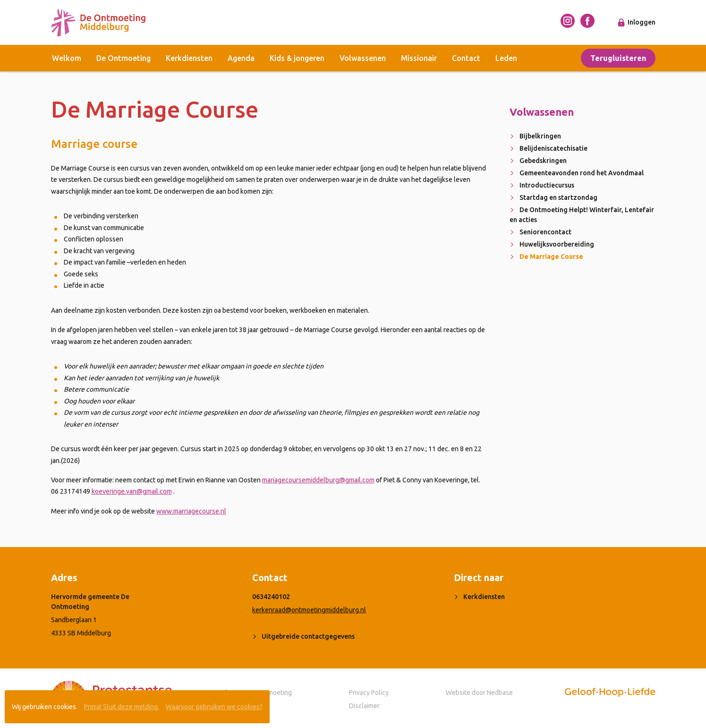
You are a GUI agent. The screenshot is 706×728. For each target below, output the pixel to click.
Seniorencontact (545, 232)
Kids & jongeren (297, 58)
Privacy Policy (369, 693)
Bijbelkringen (540, 136)
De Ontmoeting (123, 58)
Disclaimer (364, 706)
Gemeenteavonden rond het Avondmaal (582, 173)
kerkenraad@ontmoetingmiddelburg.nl (309, 610)
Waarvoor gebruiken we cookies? (214, 707)
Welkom (67, 58)
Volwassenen (363, 58)
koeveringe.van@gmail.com (132, 491)
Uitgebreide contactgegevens (308, 636)
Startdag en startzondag (558, 197)
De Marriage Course (551, 257)
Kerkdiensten (189, 58)
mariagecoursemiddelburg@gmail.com (318, 480)
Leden (506, 58)
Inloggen (642, 22)
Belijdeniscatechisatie (553, 148)
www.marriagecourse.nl (191, 511)
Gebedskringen (543, 161)
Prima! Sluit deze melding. (122, 707)
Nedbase (500, 693)
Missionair (419, 58)
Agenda (241, 58)
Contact (466, 58)
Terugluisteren (618, 58)
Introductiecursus (547, 185)
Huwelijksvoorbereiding (557, 244)
